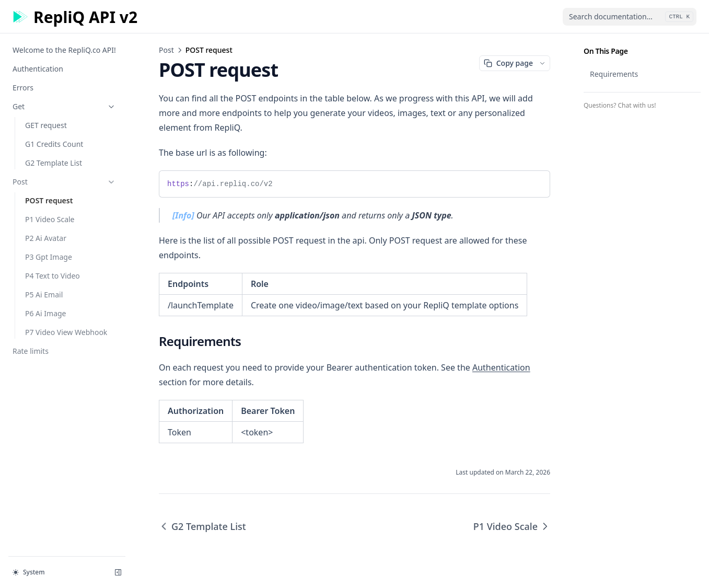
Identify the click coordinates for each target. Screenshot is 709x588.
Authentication (38, 69)
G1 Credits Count (54, 144)
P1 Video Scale (50, 219)
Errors (23, 88)
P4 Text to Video (53, 276)
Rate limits (31, 351)
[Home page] (75, 17)
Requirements (614, 74)
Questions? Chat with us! (620, 105)
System (29, 572)
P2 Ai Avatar (46, 238)
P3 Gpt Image (49, 257)
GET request (46, 125)
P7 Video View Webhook (66, 332)
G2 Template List (54, 163)
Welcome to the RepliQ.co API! (64, 50)
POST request (49, 200)
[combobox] (630, 17)
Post (64, 182)
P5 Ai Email (44, 295)
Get (64, 106)
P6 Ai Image (46, 313)
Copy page (508, 63)
